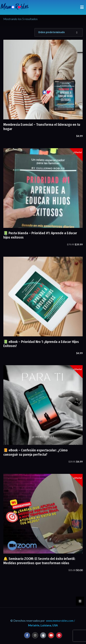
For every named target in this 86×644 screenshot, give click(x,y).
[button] (80, 601)
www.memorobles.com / (60, 621)
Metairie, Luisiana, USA (43, 625)
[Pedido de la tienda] (59, 32)
